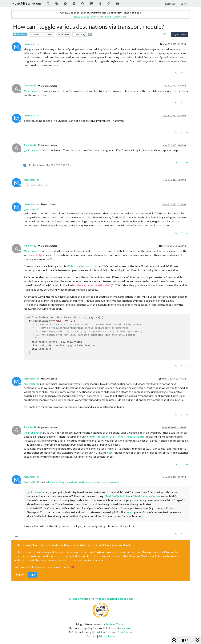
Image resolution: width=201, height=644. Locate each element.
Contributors (125, 632)
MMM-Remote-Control (131, 437)
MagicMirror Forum (26, 3)
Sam (95, 628)
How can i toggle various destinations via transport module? (84, 482)
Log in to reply (179, 34)
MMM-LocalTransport (80, 266)
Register (21, 575)
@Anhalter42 (49, 204)
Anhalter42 (30, 86)
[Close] (185, 545)
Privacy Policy (107, 636)
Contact (91, 636)
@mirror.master (48, 86)
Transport (20, 34)
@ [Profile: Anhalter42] (32, 209)
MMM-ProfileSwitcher (102, 437)
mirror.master (31, 44)
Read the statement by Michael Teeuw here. (101, 16)
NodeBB (97, 632)
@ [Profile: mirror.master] (33, 91)
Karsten (126, 628)
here (59, 91)
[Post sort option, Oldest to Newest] (164, 34)
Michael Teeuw (115, 624)
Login (32, 575)
